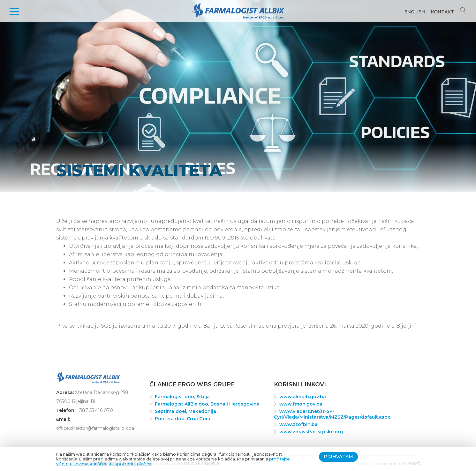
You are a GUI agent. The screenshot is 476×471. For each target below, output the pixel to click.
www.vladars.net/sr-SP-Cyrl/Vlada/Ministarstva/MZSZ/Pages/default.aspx (332, 414)
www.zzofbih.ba (298, 424)
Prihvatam (338, 457)
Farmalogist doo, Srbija (182, 397)
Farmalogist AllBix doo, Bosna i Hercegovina (207, 404)
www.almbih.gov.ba (303, 397)
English (415, 12)
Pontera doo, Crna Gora (183, 419)
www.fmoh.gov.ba (301, 404)
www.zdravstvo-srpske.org (311, 432)
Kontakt (442, 12)
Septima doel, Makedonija (185, 411)
